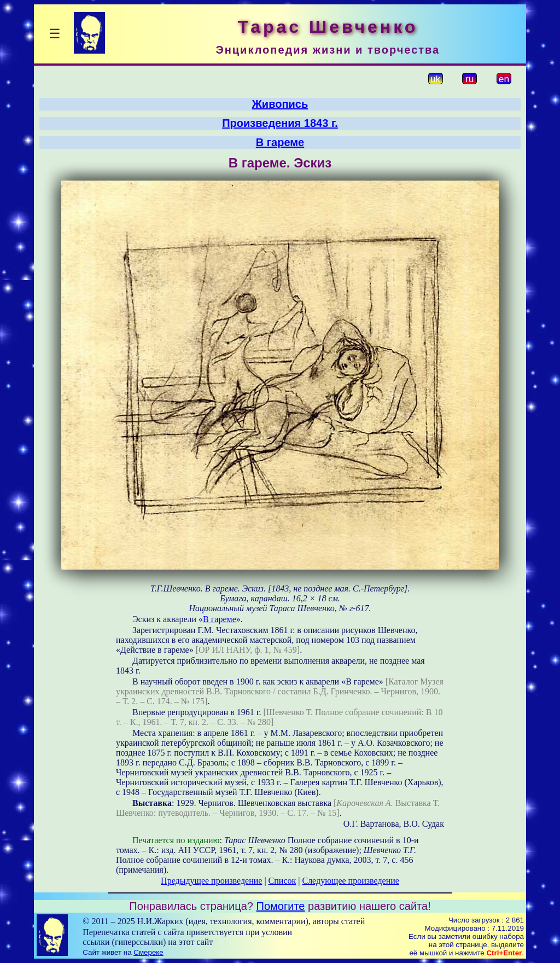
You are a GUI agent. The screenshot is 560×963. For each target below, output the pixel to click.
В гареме (280, 142)
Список (282, 881)
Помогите (281, 906)
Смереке (148, 952)
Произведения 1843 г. (280, 123)
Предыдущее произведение (211, 881)
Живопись (280, 104)
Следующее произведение (350, 881)
